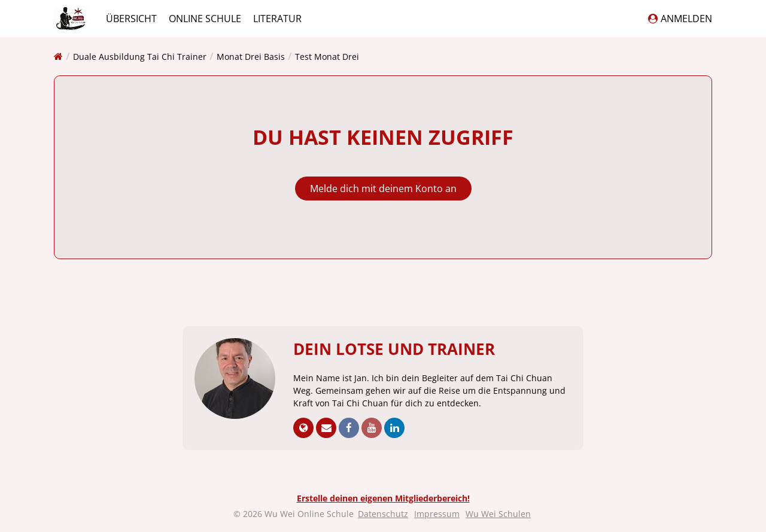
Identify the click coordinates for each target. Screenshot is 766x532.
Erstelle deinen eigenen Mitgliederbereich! (383, 498)
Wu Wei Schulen (498, 514)
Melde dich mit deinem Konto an (383, 189)
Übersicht (131, 19)
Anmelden (680, 19)
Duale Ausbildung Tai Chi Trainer (140, 57)
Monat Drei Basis (251, 57)
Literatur (277, 19)
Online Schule (205, 19)
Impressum (437, 514)
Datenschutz (383, 514)
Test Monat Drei (327, 57)
